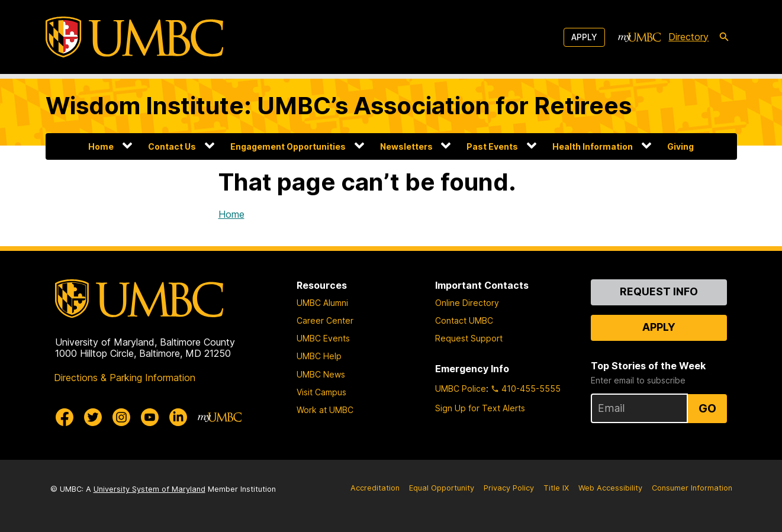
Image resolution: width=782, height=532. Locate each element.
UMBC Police (461, 388)
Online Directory (467, 303)
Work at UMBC (325, 410)
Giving (680, 146)
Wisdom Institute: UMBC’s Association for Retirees (339, 106)
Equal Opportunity (442, 488)
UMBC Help (319, 356)
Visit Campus (321, 392)
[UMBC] (134, 37)
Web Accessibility (610, 488)
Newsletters (406, 146)
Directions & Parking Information (125, 378)
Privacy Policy (509, 488)
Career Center (325, 320)
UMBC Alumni (322, 303)
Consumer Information (692, 488)
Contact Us (172, 146)
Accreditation (375, 488)
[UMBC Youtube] (150, 417)
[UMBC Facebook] (65, 417)
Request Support (469, 338)
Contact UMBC (464, 320)
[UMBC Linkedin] (178, 417)
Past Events (492, 146)
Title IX (556, 488)
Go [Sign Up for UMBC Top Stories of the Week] (707, 408)
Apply (584, 37)
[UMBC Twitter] (93, 417)
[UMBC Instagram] (121, 417)
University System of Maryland (149, 489)
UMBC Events (323, 338)
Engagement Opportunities (288, 146)
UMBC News (321, 374)
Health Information (593, 146)
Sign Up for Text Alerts (480, 408)
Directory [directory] (688, 37)
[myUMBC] (639, 37)
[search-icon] (724, 37)
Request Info (659, 291)
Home (101, 146)
